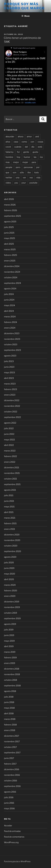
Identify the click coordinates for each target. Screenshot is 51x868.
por (38, 167)
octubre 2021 (10, 479)
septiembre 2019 (12, 618)
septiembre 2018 (12, 686)
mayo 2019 (9, 641)
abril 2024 (9, 311)
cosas (40, 142)
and (37, 137)
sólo (22, 173)
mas (8, 162)
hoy (18, 157)
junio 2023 (9, 367)
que (7, 173)
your (24, 183)
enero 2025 (10, 261)
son (15, 173)
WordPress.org (11, 842)
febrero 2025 (11, 255)
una (18, 178)
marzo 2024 (10, 317)
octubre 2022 (11, 412)
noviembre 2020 (12, 540)
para (34, 162)
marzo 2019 (10, 652)
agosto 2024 (10, 289)
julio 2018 (9, 697)
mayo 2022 (9, 440)
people (9, 167)
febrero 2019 (10, 658)
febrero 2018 (10, 725)
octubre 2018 (11, 680)
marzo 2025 (10, 250)
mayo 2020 (10, 574)
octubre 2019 (11, 613)
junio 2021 (9, 501)
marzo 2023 (10, 384)
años (8, 142)
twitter (9, 178)
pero (18, 167)
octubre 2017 (10, 747)
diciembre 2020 (12, 535)
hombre (9, 157)
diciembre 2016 (12, 769)
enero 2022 (10, 462)
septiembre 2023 (13, 350)
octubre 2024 (11, 278)
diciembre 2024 (12, 266)
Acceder (8, 826)
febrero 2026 (11, 210)
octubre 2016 (11, 781)
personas (28, 167)
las (35, 157)
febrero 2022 (10, 456)
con (32, 142)
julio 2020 (9, 563)
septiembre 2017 (12, 753)
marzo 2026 (10, 205)
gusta (35, 152)
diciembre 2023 (12, 333)
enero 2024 (10, 328)
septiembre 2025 (13, 216)
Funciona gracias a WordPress (17, 861)
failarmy (10, 152)
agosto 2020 (10, 557)
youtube (33, 183)
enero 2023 (10, 395)
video (8, 183)
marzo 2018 (10, 719)
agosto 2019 (10, 624)
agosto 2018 (10, 691)
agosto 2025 (10, 222)
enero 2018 (10, 730)
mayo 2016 (9, 809)
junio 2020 (9, 568)
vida (38, 178)
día (33, 147)
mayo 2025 (10, 238)
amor (29, 137)
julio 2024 (9, 294)
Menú (26, 16)
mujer (25, 162)
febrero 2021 (10, 523)
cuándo (18, 147)
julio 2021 (9, 495)
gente (26, 152)
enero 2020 (10, 596)
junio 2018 (9, 702)
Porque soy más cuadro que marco (24, 6)
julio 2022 (9, 428)
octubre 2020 (11, 546)
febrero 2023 (11, 389)
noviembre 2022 (12, 406)
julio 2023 (9, 361)
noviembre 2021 (12, 473)
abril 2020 (9, 579)
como (24, 142)
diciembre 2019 (12, 602)
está (40, 147)
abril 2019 (9, 646)
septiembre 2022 (12, 417)
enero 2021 (10, 529)
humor (27, 157)
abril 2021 (9, 512)
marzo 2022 (10, 451)
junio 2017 (9, 758)
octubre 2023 (11, 345)
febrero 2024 (11, 322)
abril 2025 (9, 244)
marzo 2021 (10, 518)
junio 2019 (9, 635)
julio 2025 (9, 227)
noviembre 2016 (12, 775)
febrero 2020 (11, 591)
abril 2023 (9, 378)
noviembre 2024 (12, 272)
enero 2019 (10, 663)
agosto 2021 (10, 490)
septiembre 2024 (13, 283)
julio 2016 (9, 797)
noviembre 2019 (12, 607)
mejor (16, 162)
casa (16, 142)
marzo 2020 (10, 585)
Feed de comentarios (14, 837)
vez (31, 178)
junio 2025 (9, 233)
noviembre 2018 (12, 674)
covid (8, 147)
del (26, 147)
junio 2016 (9, 803)
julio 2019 (9, 630)
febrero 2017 (10, 764)
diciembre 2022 (12, 400)
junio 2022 (9, 434)
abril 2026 (9, 199)
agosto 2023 (10, 356)
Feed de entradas (12, 831)
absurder (10, 137)
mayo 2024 (10, 305)
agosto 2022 (10, 423)
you (16, 183)
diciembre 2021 (12, 468)
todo (37, 173)
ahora (21, 137)
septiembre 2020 (13, 551)
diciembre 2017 (12, 736)
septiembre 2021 (12, 484)
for (18, 152)
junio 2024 (9, 300)
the (29, 173)
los (41, 157)
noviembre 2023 (12, 339)
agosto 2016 (10, 792)
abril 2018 (9, 714)
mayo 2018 (9, 708)
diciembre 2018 (12, 669)
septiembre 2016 (12, 786)
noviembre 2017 (12, 742)
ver (24, 178)
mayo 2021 (9, 507)
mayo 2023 (10, 373)
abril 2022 (9, 445)
